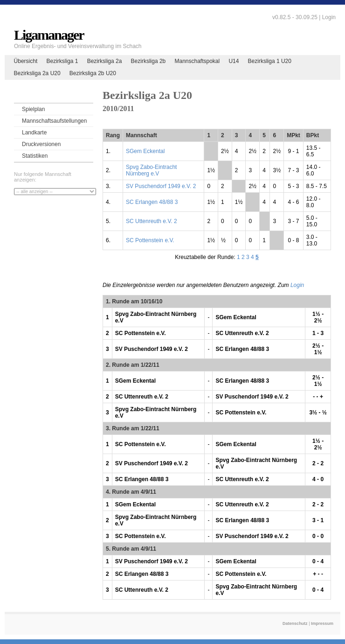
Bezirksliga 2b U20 (93, 73)
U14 (234, 61)
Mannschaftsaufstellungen (54, 121)
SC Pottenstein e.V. (150, 240)
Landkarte (34, 133)
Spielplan (33, 109)
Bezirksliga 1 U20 (270, 61)
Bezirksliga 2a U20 (37, 73)
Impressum (322, 623)
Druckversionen (41, 144)
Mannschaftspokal (197, 61)
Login (329, 17)
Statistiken (35, 156)
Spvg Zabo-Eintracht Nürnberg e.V (151, 170)
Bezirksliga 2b (148, 61)
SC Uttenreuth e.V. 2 (152, 221)
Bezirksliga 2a (105, 61)
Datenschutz (295, 623)
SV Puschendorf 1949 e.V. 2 (161, 186)
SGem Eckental (145, 151)
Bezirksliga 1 (62, 61)
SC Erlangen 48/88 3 (152, 202)
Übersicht (26, 61)
